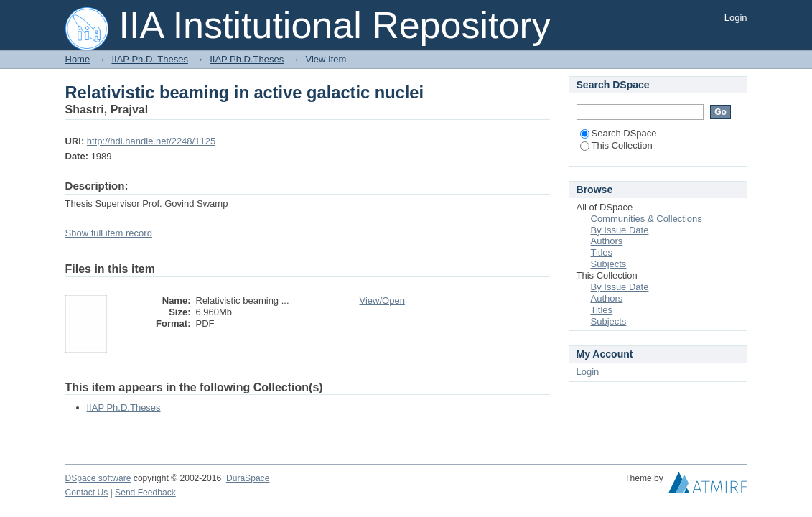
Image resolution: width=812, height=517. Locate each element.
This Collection (616, 145)
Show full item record (109, 233)
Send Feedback (145, 493)
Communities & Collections (647, 219)
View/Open (382, 301)
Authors (607, 241)
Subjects (609, 264)
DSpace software (98, 478)
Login (736, 18)
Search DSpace (619, 133)
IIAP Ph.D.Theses (247, 59)
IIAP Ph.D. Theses (149, 59)
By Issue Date (620, 230)
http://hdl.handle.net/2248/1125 (151, 141)
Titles (602, 252)
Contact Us (87, 493)
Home (78, 59)
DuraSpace (248, 478)
